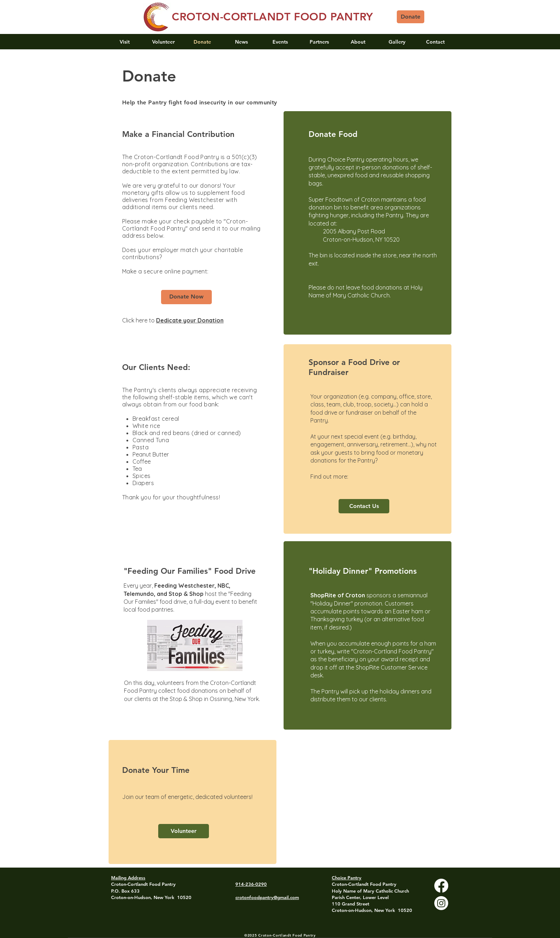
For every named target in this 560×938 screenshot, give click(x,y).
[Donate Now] (186, 297)
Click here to (139, 320)
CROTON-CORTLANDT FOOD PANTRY (272, 17)
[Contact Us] (364, 506)
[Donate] (411, 17)
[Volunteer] (184, 831)
